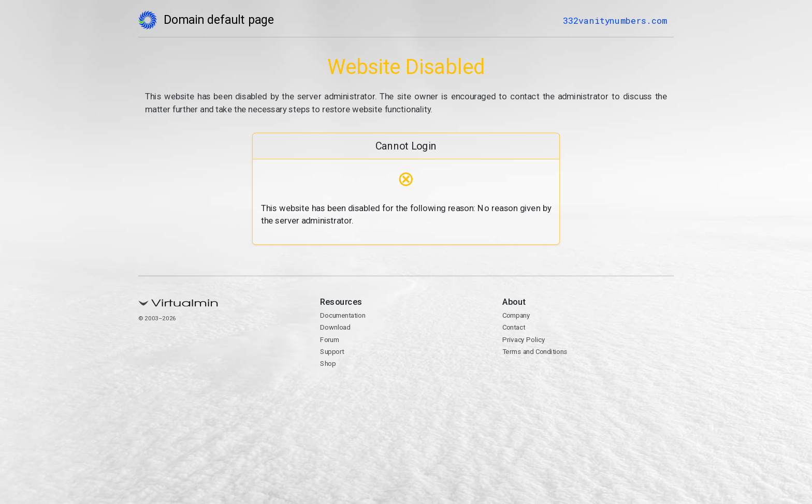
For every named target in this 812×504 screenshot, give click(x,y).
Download (335, 328)
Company (516, 316)
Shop (328, 364)
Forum (330, 339)
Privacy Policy (524, 339)
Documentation (343, 316)
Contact (514, 328)
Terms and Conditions (535, 351)
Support (332, 351)
